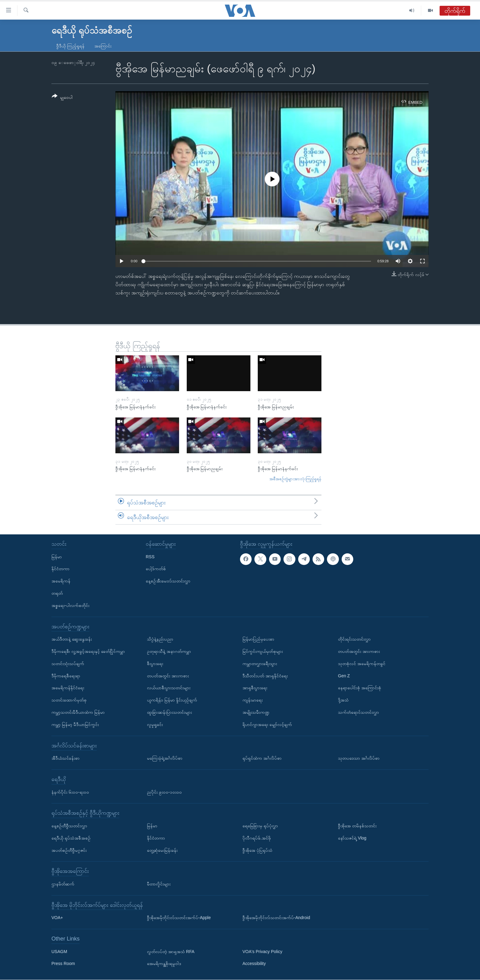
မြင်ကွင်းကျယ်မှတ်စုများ (263, 651)
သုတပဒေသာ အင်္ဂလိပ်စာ (359, 758)
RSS (150, 557)
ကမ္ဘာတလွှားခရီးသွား (260, 664)
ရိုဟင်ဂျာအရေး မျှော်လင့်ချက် (267, 724)
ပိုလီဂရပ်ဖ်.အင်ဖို (257, 838)
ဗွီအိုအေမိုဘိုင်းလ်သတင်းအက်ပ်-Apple (179, 918)
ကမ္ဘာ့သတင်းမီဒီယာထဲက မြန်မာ (78, 712)
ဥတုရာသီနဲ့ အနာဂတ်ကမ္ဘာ (169, 651)
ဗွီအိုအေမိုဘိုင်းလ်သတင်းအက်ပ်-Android (276, 918)
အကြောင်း (103, 46)
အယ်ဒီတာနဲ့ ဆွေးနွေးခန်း (72, 639)
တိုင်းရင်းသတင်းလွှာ (354, 639)
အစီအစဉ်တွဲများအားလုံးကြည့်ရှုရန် (295, 479)
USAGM (59, 952)
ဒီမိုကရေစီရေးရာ (66, 676)
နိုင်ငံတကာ (60, 569)
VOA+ (57, 918)
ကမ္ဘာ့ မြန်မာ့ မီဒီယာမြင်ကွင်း (75, 724)
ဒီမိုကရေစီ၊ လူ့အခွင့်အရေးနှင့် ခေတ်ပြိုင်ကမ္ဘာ (88, 651)
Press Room (63, 964)
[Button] (62, 98)
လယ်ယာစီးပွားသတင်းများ (169, 688)
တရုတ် (57, 593)
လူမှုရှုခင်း (155, 724)
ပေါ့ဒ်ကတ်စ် (156, 569)
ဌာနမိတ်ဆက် (63, 884)
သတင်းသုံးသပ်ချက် (68, 664)
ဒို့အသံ (343, 700)
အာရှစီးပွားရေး (255, 688)
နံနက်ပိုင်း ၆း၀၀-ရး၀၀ (70, 792)
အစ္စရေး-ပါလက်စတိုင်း (70, 605)
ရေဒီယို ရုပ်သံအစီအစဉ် (71, 838)
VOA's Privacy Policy (262, 952)
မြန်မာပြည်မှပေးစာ (258, 639)
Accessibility (254, 964)
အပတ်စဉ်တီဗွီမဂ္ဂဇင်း (69, 850)
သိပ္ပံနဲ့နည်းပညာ (160, 639)
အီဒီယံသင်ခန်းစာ (66, 758)
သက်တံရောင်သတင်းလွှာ (358, 712)
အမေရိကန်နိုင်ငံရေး (68, 688)
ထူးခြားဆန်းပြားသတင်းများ (169, 712)
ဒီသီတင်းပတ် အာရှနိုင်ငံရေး (265, 676)
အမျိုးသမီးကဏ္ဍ (256, 712)
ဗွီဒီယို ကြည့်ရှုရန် (70, 46)
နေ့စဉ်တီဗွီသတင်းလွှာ (69, 826)
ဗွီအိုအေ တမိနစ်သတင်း (357, 826)
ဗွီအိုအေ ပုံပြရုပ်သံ (257, 850)
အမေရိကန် (61, 581)
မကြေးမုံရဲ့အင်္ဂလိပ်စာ (165, 758)
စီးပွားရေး (155, 664)
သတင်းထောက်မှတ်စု (69, 700)
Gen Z (344, 676)
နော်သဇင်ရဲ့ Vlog (352, 838)
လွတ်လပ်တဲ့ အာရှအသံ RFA (171, 952)
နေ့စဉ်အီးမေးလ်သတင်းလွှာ (168, 581)
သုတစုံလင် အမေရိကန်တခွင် (362, 664)
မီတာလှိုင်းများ (159, 884)
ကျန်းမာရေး (253, 700)
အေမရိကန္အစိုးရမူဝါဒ (164, 964)
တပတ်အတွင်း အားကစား (168, 676)
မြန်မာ (57, 557)
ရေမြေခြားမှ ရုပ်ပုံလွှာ (260, 826)
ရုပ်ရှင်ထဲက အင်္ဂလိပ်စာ (262, 758)
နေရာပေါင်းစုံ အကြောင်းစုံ (360, 688)
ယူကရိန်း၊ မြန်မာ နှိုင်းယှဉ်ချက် (172, 700)
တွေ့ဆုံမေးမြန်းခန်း (162, 850)
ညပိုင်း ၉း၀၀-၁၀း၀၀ (164, 792)
